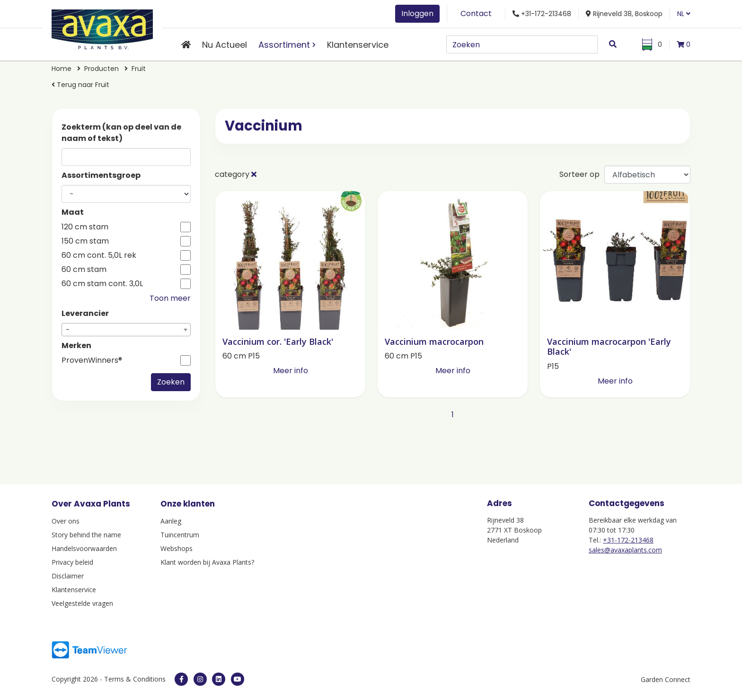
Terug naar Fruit (80, 85)
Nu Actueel (225, 45)
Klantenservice (358, 45)
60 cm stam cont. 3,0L (102, 284)
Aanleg (171, 521)
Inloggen (417, 13)
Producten (102, 69)
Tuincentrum (180, 535)
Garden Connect (666, 679)
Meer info (291, 371)
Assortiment (284, 45)
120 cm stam (85, 227)
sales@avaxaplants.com (625, 550)
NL (684, 14)
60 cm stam (84, 270)
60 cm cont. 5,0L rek (99, 255)
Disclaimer (68, 576)
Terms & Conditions (135, 679)
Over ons (66, 521)
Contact (476, 13)
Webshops (177, 548)
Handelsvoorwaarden (84, 548)
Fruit (139, 69)
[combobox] (126, 330)
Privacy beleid (72, 562)
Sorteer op (579, 174)
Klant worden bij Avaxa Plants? (207, 562)
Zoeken (171, 382)
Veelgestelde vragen (82, 603)
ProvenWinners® (92, 360)
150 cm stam (85, 241)
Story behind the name (86, 535)
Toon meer (170, 298)
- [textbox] (68, 330)
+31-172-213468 (628, 540)
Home (62, 69)
